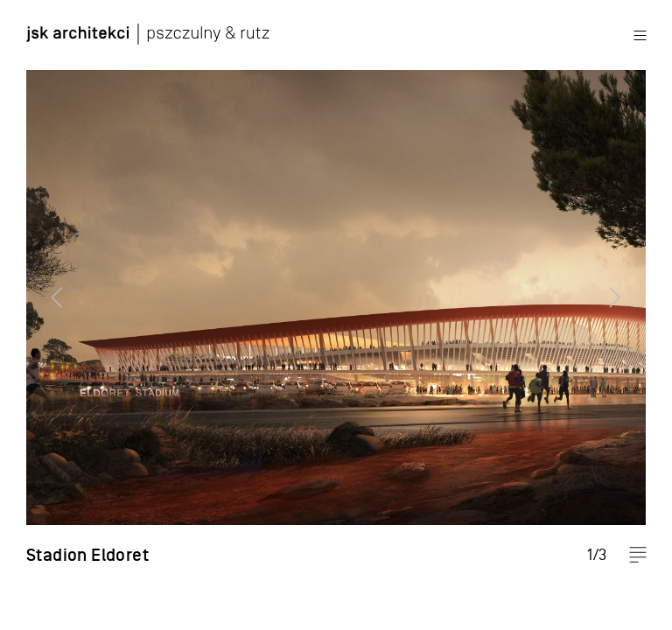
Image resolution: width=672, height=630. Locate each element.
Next (624, 315)
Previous (48, 315)
